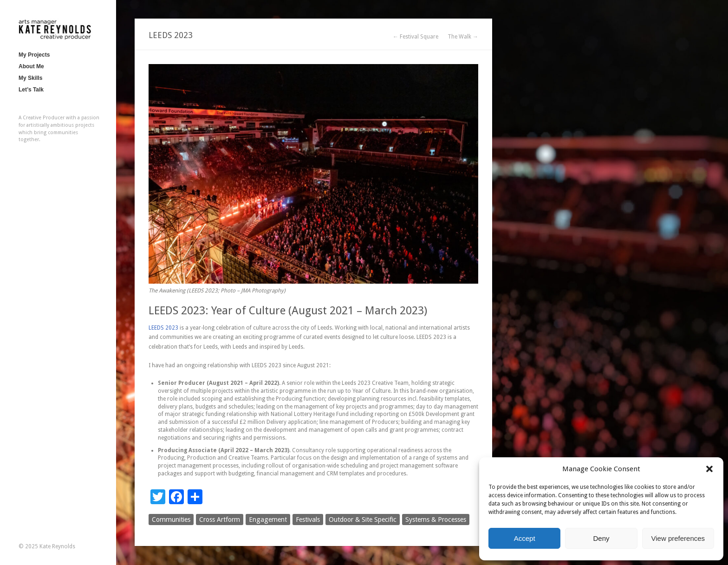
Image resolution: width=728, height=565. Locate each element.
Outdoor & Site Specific (363, 520)
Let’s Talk (31, 90)
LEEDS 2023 (163, 328)
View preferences (678, 538)
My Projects (34, 55)
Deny (601, 538)
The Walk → (463, 37)
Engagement (268, 520)
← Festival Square (416, 37)
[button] (709, 469)
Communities (171, 520)
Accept (525, 538)
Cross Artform (220, 520)
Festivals (308, 520)
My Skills (30, 78)
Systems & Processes (436, 520)
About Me (31, 66)
